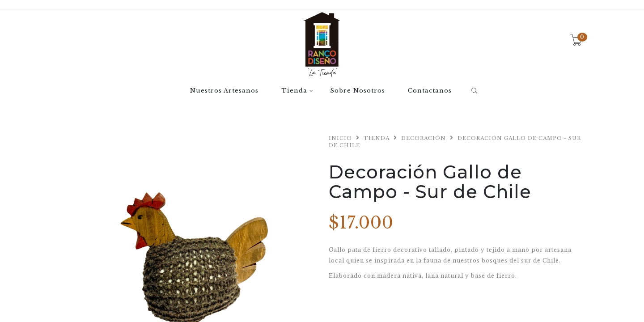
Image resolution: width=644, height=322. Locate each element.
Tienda (294, 91)
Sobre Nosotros (358, 91)
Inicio (340, 138)
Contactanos (430, 91)
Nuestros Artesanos (224, 91)
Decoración (424, 138)
